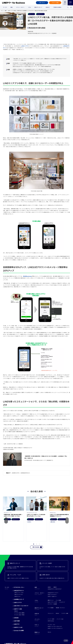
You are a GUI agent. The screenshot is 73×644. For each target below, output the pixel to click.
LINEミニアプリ (25, 46)
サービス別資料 (51, 591)
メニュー (70, 3)
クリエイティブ (62, 585)
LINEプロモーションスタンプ (21, 589)
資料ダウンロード (38, 7)
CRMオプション (17, 580)
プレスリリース (51, 597)
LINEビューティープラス (19, 576)
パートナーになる (60, 602)
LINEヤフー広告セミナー (52, 580)
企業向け (49, 570)
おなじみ (49, 615)
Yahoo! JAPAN (14, 634)
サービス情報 (58, 583)
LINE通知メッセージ (19, 582)
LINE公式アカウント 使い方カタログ (55, 572)
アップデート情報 (65, 597)
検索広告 (16, 594)
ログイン (65, 4)
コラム (30, 7)
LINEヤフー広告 (18, 592)
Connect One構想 (19, 614)
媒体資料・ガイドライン (60, 591)
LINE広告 (16, 601)
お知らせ (48, 7)
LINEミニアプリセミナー (52, 578)
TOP (66, 624)
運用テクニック (51, 583)
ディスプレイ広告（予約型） (20, 598)
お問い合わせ (42, 3)
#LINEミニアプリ (16, 473)
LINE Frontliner (51, 604)
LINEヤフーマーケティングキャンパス (55, 610)
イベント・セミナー (20, 7)
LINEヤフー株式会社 (22, 634)
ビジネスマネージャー (19, 571)
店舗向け (55, 570)
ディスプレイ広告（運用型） (20, 596)
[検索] (68, 7)
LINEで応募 (17, 604)
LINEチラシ (17, 607)
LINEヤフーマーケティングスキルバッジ (55, 612)
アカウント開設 (55, 3)
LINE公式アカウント (19, 574)
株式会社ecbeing (27, 276)
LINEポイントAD (18, 611)
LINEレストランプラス (19, 578)
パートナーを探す (51, 602)
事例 (11, 7)
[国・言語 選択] (71, 7)
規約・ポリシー (8, 634)
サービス (5, 7)
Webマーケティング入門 (52, 585)
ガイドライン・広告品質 (52, 587)
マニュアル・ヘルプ (51, 608)
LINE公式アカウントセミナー (53, 576)
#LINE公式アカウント (25, 473)
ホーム (2, 11)
